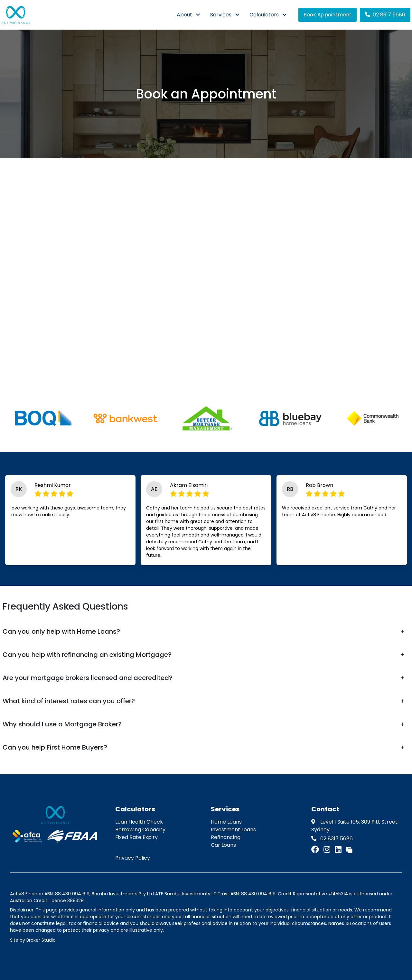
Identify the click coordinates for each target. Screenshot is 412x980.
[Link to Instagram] (328, 849)
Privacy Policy (133, 858)
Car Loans (223, 845)
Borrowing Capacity (140, 830)
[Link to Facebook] (316, 849)
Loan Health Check (139, 822)
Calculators (264, 15)
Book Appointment (328, 15)
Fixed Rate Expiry (136, 837)
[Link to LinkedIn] (339, 849)
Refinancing (226, 837)
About (184, 15)
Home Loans (226, 822)
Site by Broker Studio (33, 940)
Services (221, 15)
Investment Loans (233, 830)
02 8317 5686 (385, 15)
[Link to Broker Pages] (349, 849)
